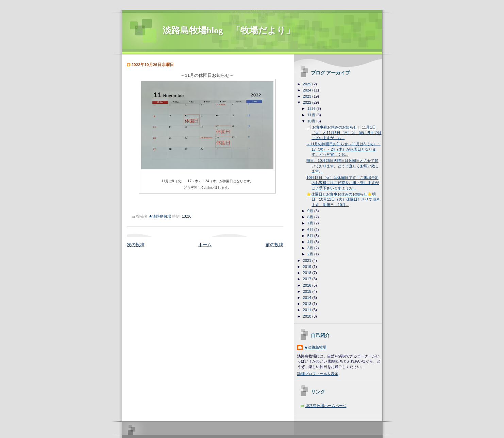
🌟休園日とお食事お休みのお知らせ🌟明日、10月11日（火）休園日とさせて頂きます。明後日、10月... (343, 199)
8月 (311, 217)
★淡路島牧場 (315, 347)
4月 (311, 242)
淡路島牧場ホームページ (326, 406)
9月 (311, 211)
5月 (311, 236)
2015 (308, 291)
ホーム (205, 245)
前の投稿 (274, 245)
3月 (311, 248)
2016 (308, 285)
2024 (308, 90)
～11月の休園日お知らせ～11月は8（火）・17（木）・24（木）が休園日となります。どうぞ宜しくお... (343, 149)
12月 (312, 108)
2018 (308, 273)
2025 (308, 84)
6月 (311, 230)
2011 (308, 310)
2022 (308, 102)
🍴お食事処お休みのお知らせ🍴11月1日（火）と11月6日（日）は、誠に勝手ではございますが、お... (344, 132)
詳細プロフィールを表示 (318, 374)
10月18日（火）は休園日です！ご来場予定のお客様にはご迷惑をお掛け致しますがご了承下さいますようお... (343, 183)
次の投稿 (136, 245)
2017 (308, 279)
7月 (311, 223)
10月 (312, 121)
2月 (311, 254)
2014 (308, 298)
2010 (308, 316)
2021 (308, 260)
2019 (308, 267)
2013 (308, 304)
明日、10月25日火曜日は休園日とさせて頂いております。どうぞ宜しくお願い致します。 (343, 166)
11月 (312, 115)
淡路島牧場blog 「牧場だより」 (229, 30)
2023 (308, 96)
